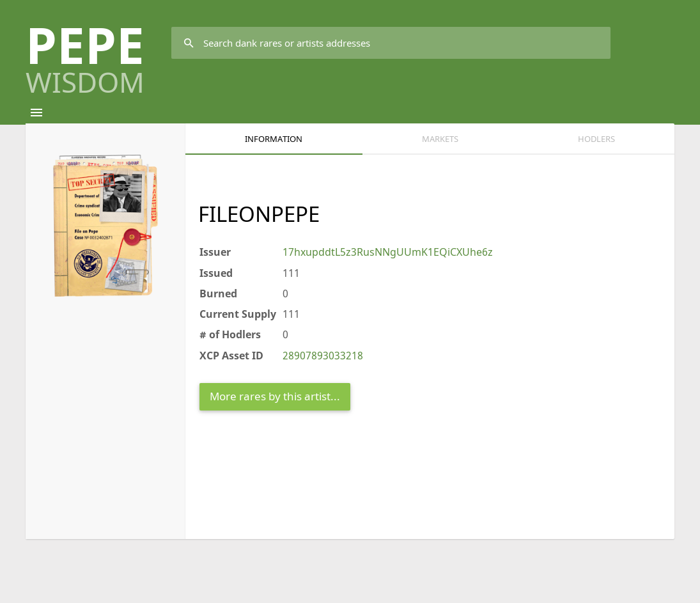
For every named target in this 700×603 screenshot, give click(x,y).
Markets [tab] (440, 139)
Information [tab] (274, 139)
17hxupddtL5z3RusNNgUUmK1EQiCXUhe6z (388, 252)
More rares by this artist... (275, 396)
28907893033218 (323, 356)
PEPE (85, 53)
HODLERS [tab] (596, 139)
